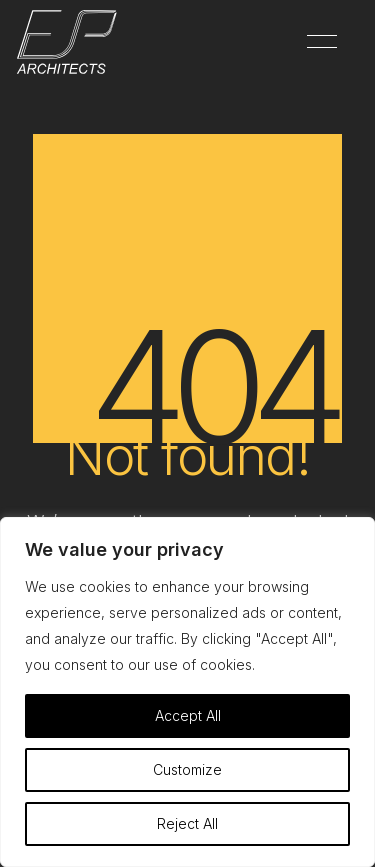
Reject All (187, 823)
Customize (187, 769)
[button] (318, 42)
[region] (187, 692)
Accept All (188, 715)
